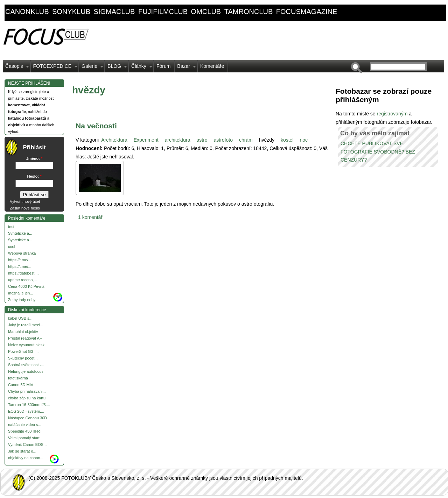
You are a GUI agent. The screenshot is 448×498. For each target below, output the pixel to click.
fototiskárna (18, 378)
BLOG (116, 68)
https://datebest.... (23, 273)
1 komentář (90, 217)
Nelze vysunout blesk (26, 345)
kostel (287, 140)
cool (12, 247)
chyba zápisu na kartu (27, 398)
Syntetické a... (20, 233)
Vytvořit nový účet (25, 201)
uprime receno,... (23, 280)
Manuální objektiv (23, 332)
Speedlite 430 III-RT (25, 431)
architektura (177, 140)
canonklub (27, 12)
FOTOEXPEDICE (54, 68)
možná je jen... (21, 293)
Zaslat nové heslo (25, 208)
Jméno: (34, 158)
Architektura (114, 140)
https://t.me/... (20, 260)
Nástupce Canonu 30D (27, 418)
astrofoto (223, 140)
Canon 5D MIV (21, 385)
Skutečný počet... (23, 358)
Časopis (16, 68)
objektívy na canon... (26, 458)
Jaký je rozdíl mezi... (26, 325)
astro (202, 140)
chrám (246, 140)
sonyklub (71, 12)
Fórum (163, 66)
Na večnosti (96, 126)
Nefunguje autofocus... (27, 371)
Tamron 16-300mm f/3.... (29, 405)
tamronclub (249, 12)
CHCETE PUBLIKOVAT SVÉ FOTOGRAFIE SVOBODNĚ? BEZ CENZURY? (378, 152)
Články (141, 68)
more (58, 296)
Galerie (91, 68)
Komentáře (212, 66)
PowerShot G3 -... (23, 351)
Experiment (146, 140)
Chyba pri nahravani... (27, 391)
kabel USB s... (20, 318)
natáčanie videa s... (25, 425)
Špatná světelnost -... (26, 365)
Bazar (185, 68)
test (11, 227)
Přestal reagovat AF (25, 338)
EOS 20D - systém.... (26, 411)
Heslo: (34, 176)
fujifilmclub (163, 12)
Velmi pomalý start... (25, 438)
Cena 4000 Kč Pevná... (28, 286)
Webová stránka (22, 253)
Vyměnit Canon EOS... (27, 444)
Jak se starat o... (22, 451)
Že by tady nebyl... (24, 300)
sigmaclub (114, 12)
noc (304, 140)
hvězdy (267, 140)
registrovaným (393, 114)
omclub (206, 12)
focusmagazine (307, 12)
